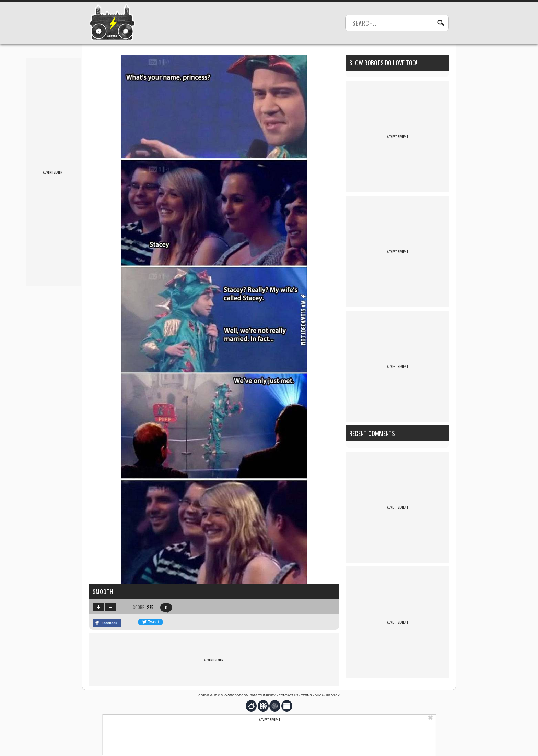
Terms (306, 695)
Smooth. (104, 592)
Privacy (333, 695)
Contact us (289, 695)
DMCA (319, 695)
